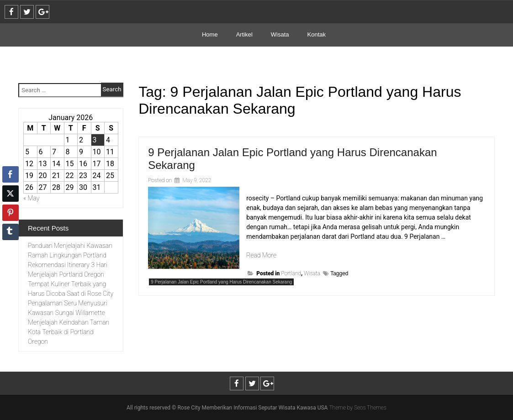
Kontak (317, 34)
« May (32, 198)
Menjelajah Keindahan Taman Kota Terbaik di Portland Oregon (69, 332)
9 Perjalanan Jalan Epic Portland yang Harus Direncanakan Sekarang (221, 282)
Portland (291, 273)
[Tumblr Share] (11, 232)
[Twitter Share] (11, 194)
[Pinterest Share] (11, 213)
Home (210, 34)
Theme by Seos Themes (357, 408)
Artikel (244, 34)
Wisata (280, 34)
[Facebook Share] (11, 174)
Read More (261, 255)
